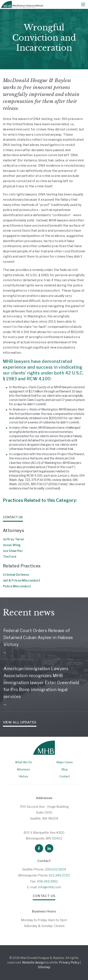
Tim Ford (10, 557)
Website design (33, 962)
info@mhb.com (50, 887)
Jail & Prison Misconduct (22, 580)
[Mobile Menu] (83, 4)
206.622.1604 (55, 869)
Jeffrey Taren (13, 539)
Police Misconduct (17, 586)
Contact (65, 776)
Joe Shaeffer (13, 551)
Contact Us (44, 896)
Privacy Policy (69, 962)
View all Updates (20, 722)
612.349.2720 (59, 875)
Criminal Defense (16, 575)
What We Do (23, 762)
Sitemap (44, 967)
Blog (65, 769)
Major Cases (65, 762)
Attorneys (23, 769)
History (23, 776)
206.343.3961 (47, 881)
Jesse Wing (12, 545)
